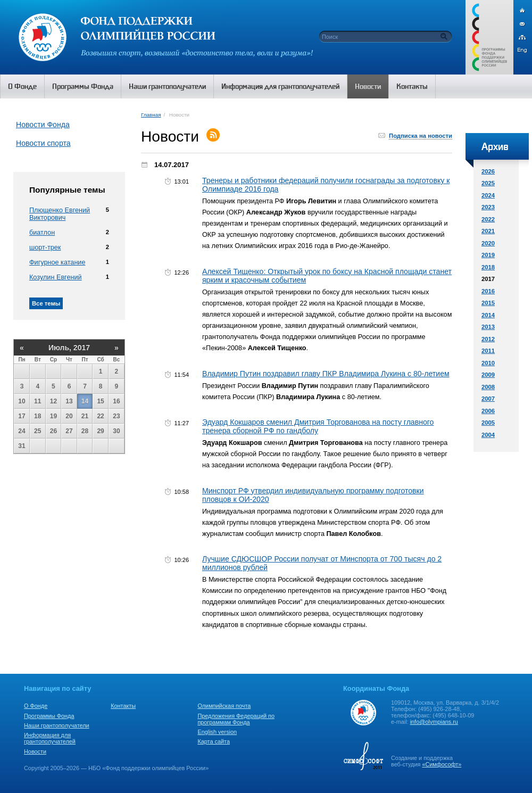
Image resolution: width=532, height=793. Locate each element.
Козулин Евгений (56, 277)
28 (85, 431)
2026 (488, 171)
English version (217, 732)
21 (85, 416)
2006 (488, 411)
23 (116, 416)
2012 (488, 339)
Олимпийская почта (224, 706)
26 (53, 431)
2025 (488, 183)
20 (69, 416)
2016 (488, 291)
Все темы (46, 303)
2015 (488, 303)
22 (100, 416)
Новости (35, 751)
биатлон (42, 233)
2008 (488, 387)
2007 (488, 399)
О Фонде (36, 706)
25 (38, 431)
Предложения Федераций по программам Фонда (236, 719)
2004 (488, 435)
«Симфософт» (442, 764)
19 (53, 416)
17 (22, 416)
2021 (488, 231)
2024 (488, 195)
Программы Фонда (49, 716)
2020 (488, 243)
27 (69, 431)
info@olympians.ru (434, 722)
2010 (488, 363)
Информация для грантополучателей (50, 738)
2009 (488, 375)
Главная (151, 115)
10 (22, 401)
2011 (488, 351)
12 (53, 401)
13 (69, 401)
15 (100, 401)
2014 (488, 315)
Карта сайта (214, 741)
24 (22, 431)
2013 (488, 327)
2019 (488, 255)
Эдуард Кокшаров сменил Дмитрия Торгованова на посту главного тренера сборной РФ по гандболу (318, 426)
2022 (488, 219)
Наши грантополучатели (57, 725)
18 (38, 416)
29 (100, 431)
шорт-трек (45, 247)
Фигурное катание (57, 262)
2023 (488, 207)
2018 (488, 267)
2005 (488, 423)
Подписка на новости (421, 136)
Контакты (123, 706)
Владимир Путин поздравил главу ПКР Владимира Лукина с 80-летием (326, 374)
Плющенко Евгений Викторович (60, 214)
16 (116, 401)
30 (116, 431)
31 (22, 446)
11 (38, 401)
